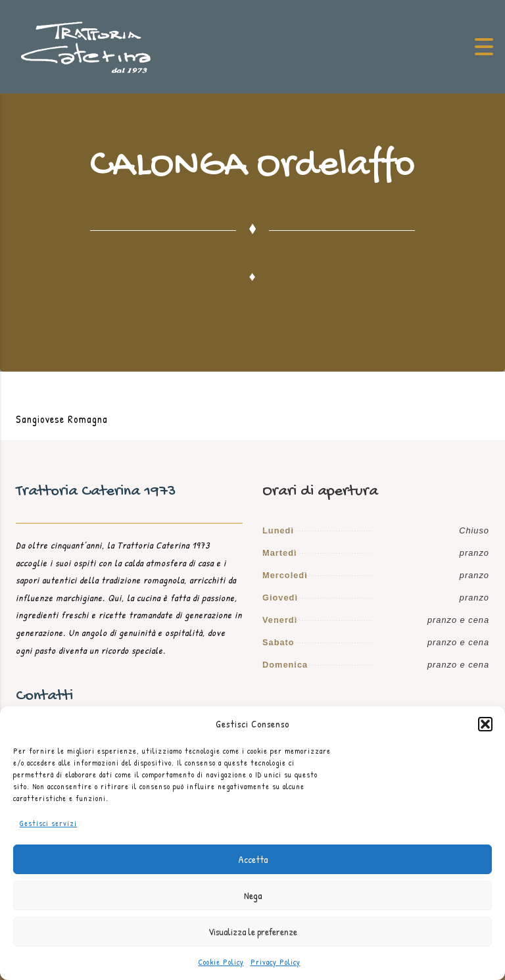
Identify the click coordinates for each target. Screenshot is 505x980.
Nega (253, 895)
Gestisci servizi (48, 823)
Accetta (253, 859)
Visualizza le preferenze (253, 932)
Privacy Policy (276, 962)
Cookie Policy (221, 962)
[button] (485, 724)
